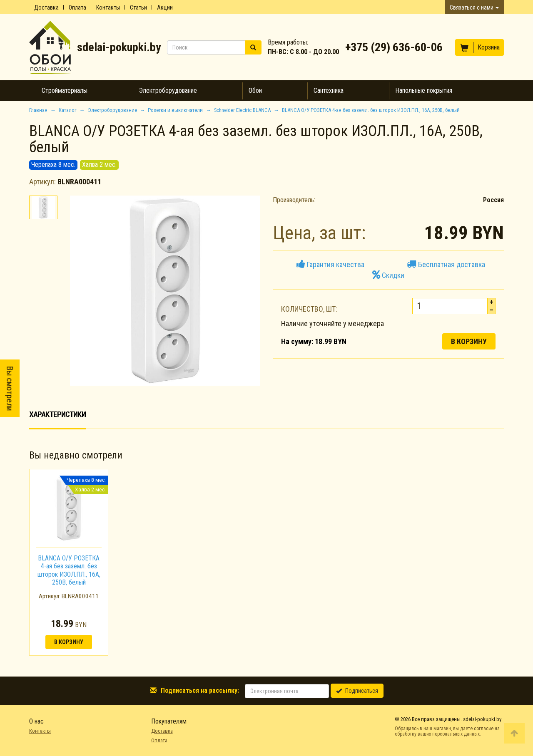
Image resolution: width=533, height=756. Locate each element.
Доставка (46, 7)
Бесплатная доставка (446, 264)
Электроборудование (168, 90)
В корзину (469, 341)
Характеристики (57, 414)
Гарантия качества (330, 264)
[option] (69, 562)
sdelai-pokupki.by (119, 47)
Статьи (138, 7)
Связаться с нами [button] (474, 7)
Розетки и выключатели (175, 110)
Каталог (68, 110)
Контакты (108, 7)
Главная (38, 110)
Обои (255, 90)
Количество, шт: (309, 309)
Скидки (388, 275)
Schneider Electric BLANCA (242, 110)
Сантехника (329, 90)
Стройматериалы (65, 90)
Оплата (77, 7)
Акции (165, 7)
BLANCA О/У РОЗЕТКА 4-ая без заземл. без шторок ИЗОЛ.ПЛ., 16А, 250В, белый (69, 570)
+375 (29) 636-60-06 (394, 47)
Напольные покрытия (424, 90)
